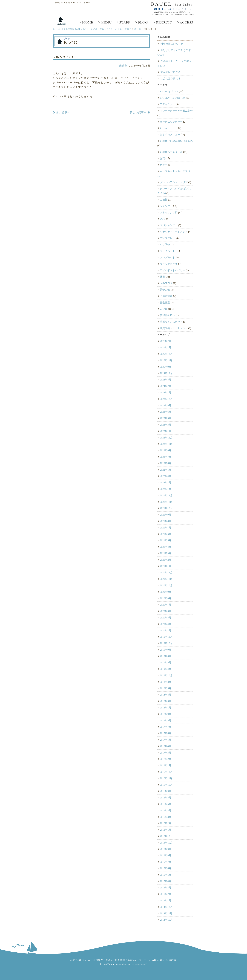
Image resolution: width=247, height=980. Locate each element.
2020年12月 (166, 573)
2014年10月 (166, 920)
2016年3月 (166, 817)
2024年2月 (166, 386)
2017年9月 (166, 714)
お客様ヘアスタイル (171, 152)
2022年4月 (166, 476)
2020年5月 (166, 618)
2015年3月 (166, 888)
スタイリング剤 (169, 213)
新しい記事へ (140, 112)
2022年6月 (166, 463)
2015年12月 (166, 836)
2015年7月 (166, 862)
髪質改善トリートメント (174, 328)
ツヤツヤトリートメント (174, 232)
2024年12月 (166, 373)
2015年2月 (166, 894)
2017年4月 (166, 746)
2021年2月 (166, 560)
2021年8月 (166, 521)
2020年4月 (166, 624)
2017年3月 (166, 753)
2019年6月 (166, 656)
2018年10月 (166, 675)
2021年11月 (166, 502)
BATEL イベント (169, 91)
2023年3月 (166, 425)
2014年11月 (166, 913)
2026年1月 (166, 347)
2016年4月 (166, 810)
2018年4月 (166, 695)
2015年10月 (166, 843)
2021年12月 (166, 495)
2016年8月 (166, 798)
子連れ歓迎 (166, 296)
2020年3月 (166, 631)
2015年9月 (166, 849)
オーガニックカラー (171, 122)
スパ (162, 219)
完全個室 (165, 303)
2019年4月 (166, 669)
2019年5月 (166, 663)
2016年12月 (166, 772)
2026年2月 (166, 341)
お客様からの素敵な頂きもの (176, 141)
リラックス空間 (169, 264)
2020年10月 (166, 585)
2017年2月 (166, 759)
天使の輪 (165, 290)
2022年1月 (166, 489)
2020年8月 (166, 598)
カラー (164, 165)
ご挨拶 (164, 200)
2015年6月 (166, 868)
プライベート (167, 251)
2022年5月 (166, 470)
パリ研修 (165, 245)
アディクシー (167, 104)
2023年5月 (166, 418)
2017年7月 (166, 727)
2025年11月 (166, 360)
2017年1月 (166, 765)
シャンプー (166, 206)
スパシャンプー (169, 225)
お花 (162, 158)
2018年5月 (166, 688)
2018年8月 (166, 682)
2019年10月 (166, 643)
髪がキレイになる (171, 72)
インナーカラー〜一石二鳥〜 (176, 111)
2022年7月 (166, 457)
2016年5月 (166, 804)
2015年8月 (166, 855)
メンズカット (167, 257)
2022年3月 (166, 483)
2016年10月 (166, 785)
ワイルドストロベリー (172, 270)
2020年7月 (166, 605)
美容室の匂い (167, 315)
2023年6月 (166, 412)
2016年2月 (166, 823)
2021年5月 (166, 540)
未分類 (123, 66)
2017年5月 (166, 740)
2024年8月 (166, 380)
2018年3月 (166, 701)
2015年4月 (166, 881)
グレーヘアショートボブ (174, 182)
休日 (162, 277)
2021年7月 (166, 528)
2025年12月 (166, 354)
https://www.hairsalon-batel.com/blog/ (123, 964)
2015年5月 (166, 875)
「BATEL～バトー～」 (138, 960)
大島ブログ (166, 283)
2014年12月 (166, 907)
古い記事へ (61, 112)
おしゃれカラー (169, 128)
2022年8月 (166, 450)
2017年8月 (166, 721)
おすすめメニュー (170, 135)
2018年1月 (166, 708)
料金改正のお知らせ (172, 44)
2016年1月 (166, 830)
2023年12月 (166, 399)
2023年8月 (166, 405)
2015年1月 (166, 900)
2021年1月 (166, 566)
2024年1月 (166, 393)
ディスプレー (167, 238)
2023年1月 (166, 431)
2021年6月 (166, 534)
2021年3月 (166, 553)
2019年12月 (166, 637)
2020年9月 (166, 592)
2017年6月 (166, 733)
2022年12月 (166, 438)
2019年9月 (166, 650)
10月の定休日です (171, 79)
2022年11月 (166, 444)
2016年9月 (166, 791)
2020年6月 (166, 611)
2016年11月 (166, 778)
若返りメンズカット (171, 322)
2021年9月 (166, 515)
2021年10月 (166, 508)
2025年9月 (166, 367)
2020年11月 (166, 579)
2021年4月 (166, 547)
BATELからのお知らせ (173, 98)
